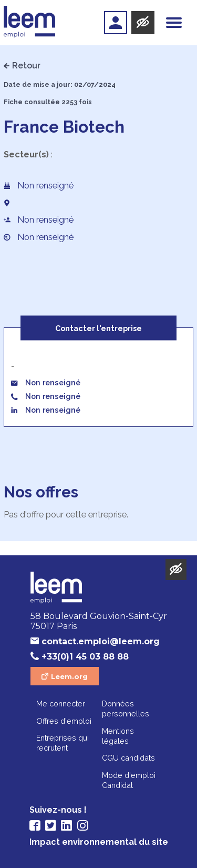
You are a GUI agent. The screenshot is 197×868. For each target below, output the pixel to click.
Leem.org (69, 676)
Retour (26, 66)
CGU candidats (128, 758)
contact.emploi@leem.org (101, 641)
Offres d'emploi (64, 721)
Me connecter (61, 704)
